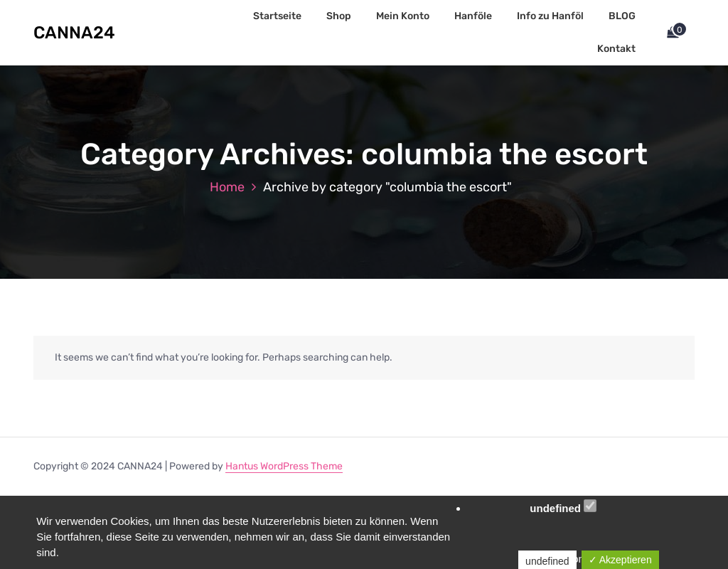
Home (227, 187)
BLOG (622, 16)
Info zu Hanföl (550, 16)
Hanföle (473, 16)
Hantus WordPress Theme (284, 466)
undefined (563, 507)
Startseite (277, 16)
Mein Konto (403, 16)
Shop (339, 16)
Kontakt (616, 49)
